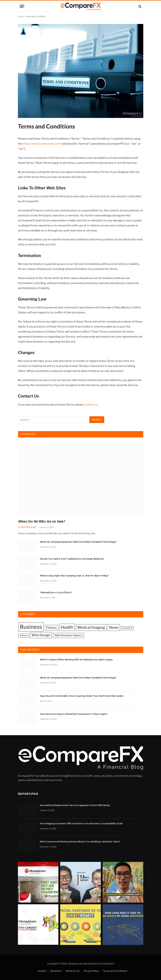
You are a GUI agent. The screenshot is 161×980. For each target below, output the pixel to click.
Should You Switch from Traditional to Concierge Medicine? (72, 559)
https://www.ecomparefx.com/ (42, 144)
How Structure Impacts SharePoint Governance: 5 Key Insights (74, 714)
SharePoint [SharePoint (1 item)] (127, 628)
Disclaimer (56, 971)
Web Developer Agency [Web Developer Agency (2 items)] (69, 635)
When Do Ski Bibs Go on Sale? (42, 522)
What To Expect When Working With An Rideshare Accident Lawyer (76, 660)
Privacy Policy (91, 971)
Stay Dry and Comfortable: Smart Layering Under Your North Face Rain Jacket (82, 696)
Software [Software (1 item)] (24, 636)
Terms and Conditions (115, 971)
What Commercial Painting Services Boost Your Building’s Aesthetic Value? (80, 842)
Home (21, 16)
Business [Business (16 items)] (31, 627)
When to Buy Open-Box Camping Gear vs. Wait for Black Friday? (74, 576)
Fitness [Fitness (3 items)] (52, 628)
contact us (91, 405)
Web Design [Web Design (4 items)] (41, 635)
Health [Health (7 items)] (67, 627)
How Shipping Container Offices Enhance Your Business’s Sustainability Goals (81, 824)
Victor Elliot (29, 527)
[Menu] (22, 6)
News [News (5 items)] (114, 627)
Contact (42, 971)
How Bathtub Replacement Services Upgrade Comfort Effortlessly (75, 806)
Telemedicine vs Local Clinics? (56, 593)
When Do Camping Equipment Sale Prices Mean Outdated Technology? (78, 542)
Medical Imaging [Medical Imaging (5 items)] (91, 627)
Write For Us (73, 971)
